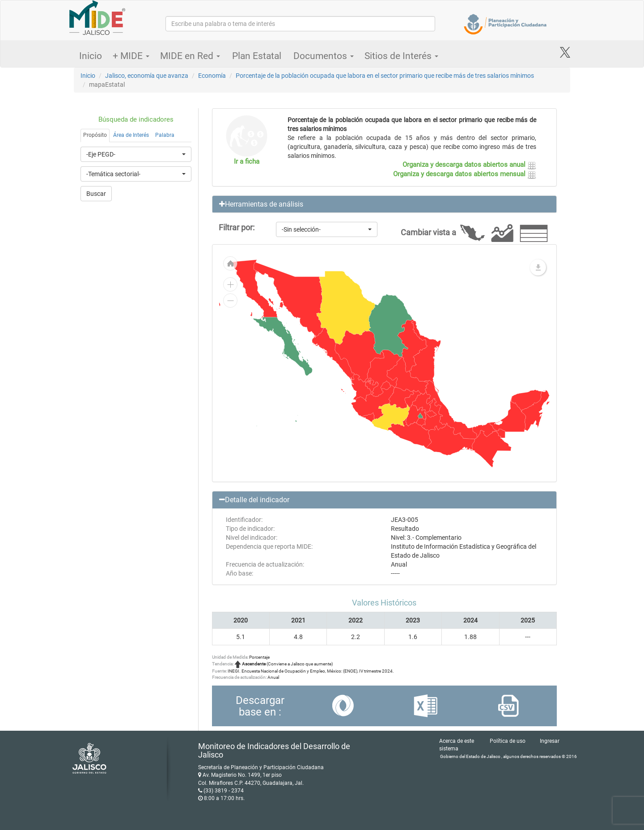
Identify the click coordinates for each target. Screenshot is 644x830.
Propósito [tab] (95, 135)
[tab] (385, 204)
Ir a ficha (247, 161)
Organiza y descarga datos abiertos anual (469, 165)
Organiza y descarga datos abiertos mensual (465, 174)
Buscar (96, 194)
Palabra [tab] (165, 135)
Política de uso (508, 741)
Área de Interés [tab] (131, 135)
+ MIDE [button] (131, 56)
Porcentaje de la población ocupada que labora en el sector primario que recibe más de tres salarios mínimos (385, 76)
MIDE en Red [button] (190, 56)
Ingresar (550, 741)
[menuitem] (386, 385)
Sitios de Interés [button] (401, 56)
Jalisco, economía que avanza (147, 76)
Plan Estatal (257, 56)
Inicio (91, 56)
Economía (212, 76)
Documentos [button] (324, 56)
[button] (385, 204)
